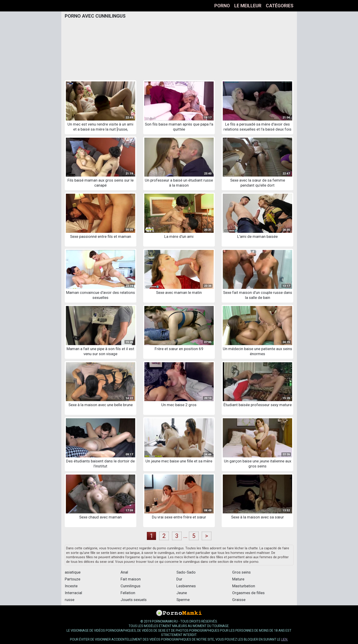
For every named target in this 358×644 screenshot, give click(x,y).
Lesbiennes (186, 586)
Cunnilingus (131, 586)
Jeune (182, 593)
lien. (285, 639)
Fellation (128, 593)
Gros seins (241, 572)
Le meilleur (248, 6)
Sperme (183, 600)
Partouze (73, 579)
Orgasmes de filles (248, 593)
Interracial (73, 593)
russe (70, 600)
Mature (238, 579)
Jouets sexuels (134, 600)
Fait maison (131, 579)
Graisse (239, 600)
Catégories (280, 6)
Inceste (71, 586)
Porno (222, 6)
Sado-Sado (186, 572)
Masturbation (244, 586)
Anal (124, 572)
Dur (179, 579)
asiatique (73, 572)
